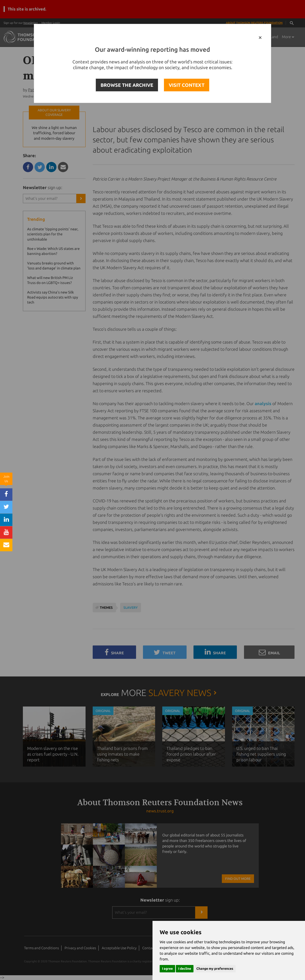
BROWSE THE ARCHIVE (127, 85)
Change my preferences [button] (215, 969)
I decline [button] (185, 969)
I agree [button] (167, 969)
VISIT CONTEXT (187, 85)
